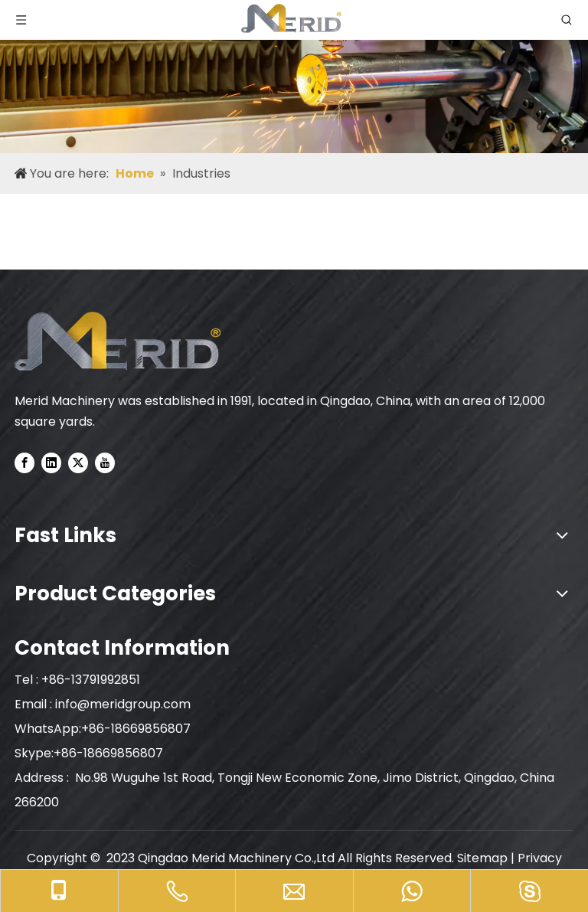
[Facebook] (24, 463)
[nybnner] (294, 77)
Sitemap (482, 858)
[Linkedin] (51, 463)
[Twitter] (78, 463)
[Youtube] (105, 463)
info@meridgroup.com (124, 704)
